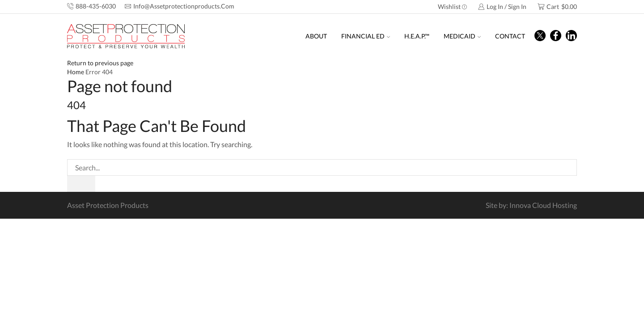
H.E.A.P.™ (417, 36)
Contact (510, 36)
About (316, 36)
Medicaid (462, 36)
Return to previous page (100, 63)
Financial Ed (366, 36)
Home (76, 72)
